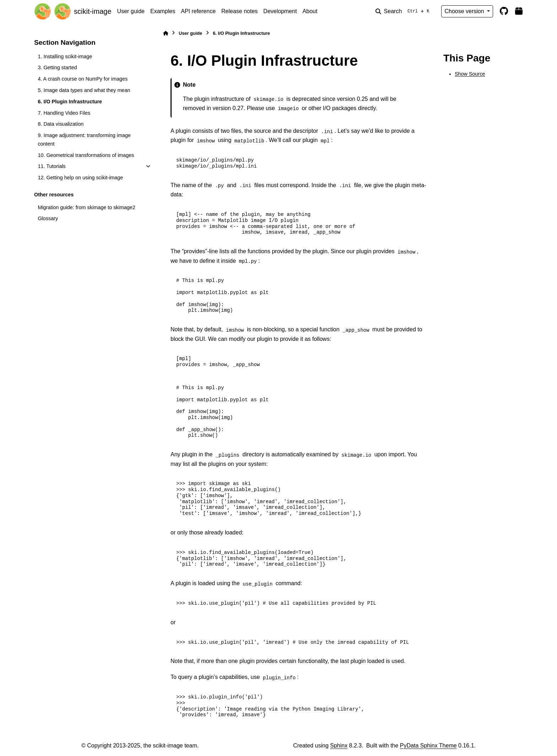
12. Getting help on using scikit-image (80, 178)
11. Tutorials (52, 166)
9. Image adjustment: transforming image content (84, 140)
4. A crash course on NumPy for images (83, 79)
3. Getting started (57, 67)
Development (280, 11)
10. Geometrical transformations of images (86, 155)
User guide (131, 11)
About (310, 11)
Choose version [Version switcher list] (465, 11)
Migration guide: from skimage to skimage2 (86, 207)
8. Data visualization (61, 124)
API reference (198, 11)
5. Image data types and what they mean (84, 90)
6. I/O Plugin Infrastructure (70, 102)
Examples (163, 11)
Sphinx (339, 746)
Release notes (239, 11)
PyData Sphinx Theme (428, 746)
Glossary (48, 218)
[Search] (404, 11)
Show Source (470, 74)
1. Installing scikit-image (65, 56)
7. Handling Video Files (64, 113)
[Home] (166, 33)
